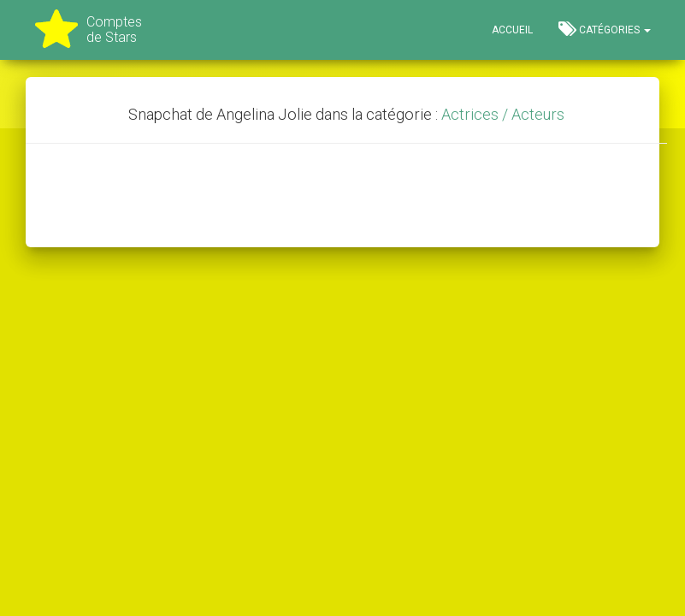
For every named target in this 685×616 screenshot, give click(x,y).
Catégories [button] (605, 29)
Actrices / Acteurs (503, 114)
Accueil (512, 30)
